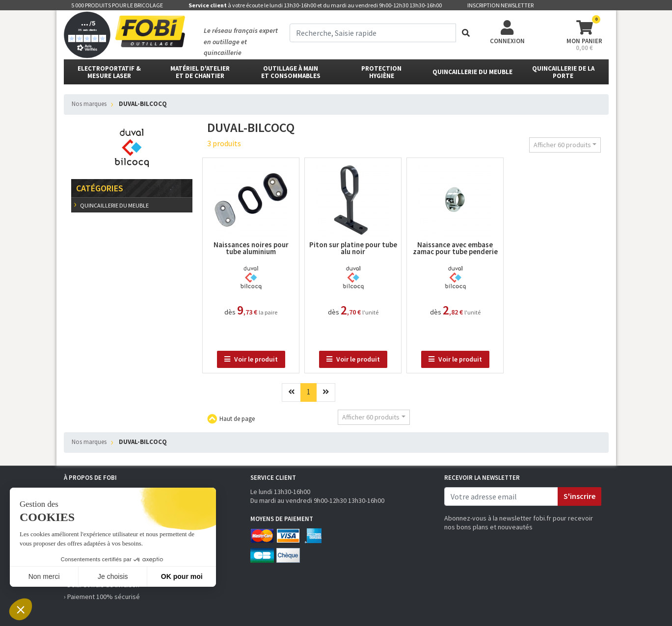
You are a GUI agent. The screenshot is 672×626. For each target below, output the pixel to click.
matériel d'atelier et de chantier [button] (200, 72)
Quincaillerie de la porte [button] (563, 72)
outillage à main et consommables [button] (291, 72)
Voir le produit (251, 359)
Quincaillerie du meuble (114, 205)
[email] (501, 496)
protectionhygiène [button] (381, 72)
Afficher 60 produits (562, 145)
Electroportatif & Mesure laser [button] (109, 72)
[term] (373, 33)
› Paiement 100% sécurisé (102, 597)
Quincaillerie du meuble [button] (472, 72)
